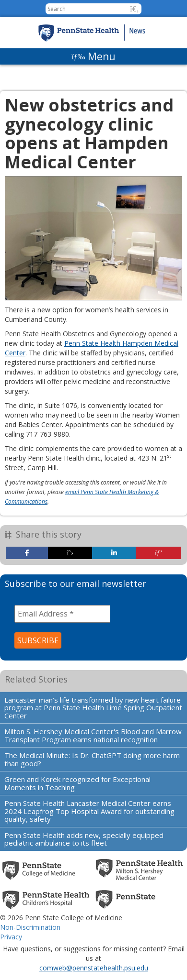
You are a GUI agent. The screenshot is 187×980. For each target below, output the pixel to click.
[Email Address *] (62, 614)
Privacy (11, 937)
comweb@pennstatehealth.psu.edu (94, 968)
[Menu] (93, 56)
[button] (134, 9)
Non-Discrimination (30, 927)
